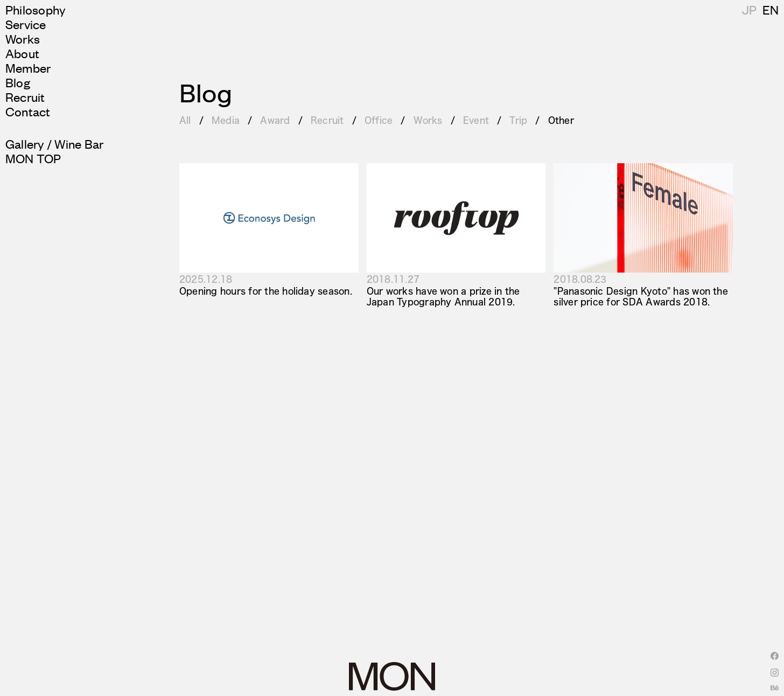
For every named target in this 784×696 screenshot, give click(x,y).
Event (476, 120)
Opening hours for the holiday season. (266, 291)
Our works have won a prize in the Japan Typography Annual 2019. (443, 296)
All (185, 120)
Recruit (327, 120)
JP (770, 9)
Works (428, 120)
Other (561, 120)
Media (226, 120)
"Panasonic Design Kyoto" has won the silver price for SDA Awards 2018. (641, 296)
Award (275, 120)
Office (379, 120)
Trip (518, 120)
